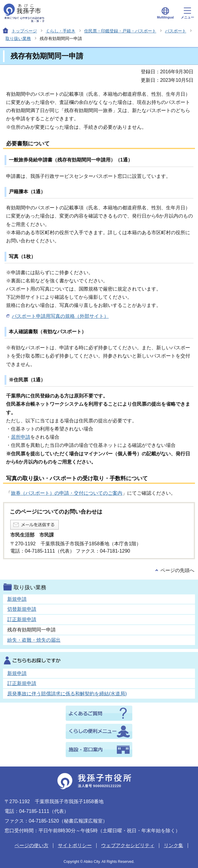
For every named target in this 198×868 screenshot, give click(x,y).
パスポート (176, 31)
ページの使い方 (31, 845)
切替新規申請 (22, 609)
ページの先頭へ (177, 570)
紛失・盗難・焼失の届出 (34, 640)
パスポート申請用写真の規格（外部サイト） (60, 316)
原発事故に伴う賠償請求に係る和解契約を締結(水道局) (67, 694)
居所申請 (21, 437)
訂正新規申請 (22, 619)
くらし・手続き (61, 31)
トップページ (24, 31)
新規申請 (17, 599)
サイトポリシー (75, 845)
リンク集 (173, 845)
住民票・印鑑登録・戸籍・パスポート (120, 31)
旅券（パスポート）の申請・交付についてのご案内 (67, 493)
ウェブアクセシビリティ (128, 845)
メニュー (187, 13)
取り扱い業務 (18, 38)
